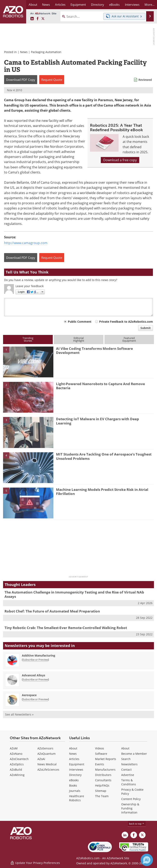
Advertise (128, 775)
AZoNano (16, 754)
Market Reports (106, 759)
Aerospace (29, 695)
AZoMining (17, 775)
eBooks (74, 780)
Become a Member (134, 754)
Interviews (76, 770)
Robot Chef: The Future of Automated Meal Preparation (52, 611)
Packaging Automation (46, 52)
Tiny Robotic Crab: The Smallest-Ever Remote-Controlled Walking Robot (66, 628)
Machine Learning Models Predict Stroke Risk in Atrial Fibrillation (102, 492)
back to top (137, 824)
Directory (75, 775)
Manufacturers (105, 770)
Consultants (103, 780)
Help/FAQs (102, 785)
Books (73, 785)
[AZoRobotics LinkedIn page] (32, 19)
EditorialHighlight (79, 339)
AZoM (14, 748)
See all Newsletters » (19, 714)
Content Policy (131, 799)
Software (101, 754)
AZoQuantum (47, 754)
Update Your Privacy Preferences (35, 863)
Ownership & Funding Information (130, 808)
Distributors (103, 775)
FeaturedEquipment (129, 339)
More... (150, 4)
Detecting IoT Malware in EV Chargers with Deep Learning (98, 421)
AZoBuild (16, 770)
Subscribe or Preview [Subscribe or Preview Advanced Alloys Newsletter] (35, 679)
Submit (146, 328)
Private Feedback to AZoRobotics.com (126, 322)
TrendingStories (28, 339)
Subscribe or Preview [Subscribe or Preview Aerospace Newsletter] (35, 699)
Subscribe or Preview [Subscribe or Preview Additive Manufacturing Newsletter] (35, 660)
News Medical (47, 764)
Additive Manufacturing (39, 655)
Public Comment (80, 322)
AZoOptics (17, 764)
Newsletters (129, 764)
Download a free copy (120, 160)
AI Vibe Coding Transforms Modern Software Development (94, 351)
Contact (126, 770)
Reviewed (145, 80)
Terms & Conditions (129, 782)
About (73, 748)
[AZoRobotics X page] (43, 19)
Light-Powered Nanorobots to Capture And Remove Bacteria (100, 386)
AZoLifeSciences (48, 770)
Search (126, 759)
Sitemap (101, 791)
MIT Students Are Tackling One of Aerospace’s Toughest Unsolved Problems (104, 456)
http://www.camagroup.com (26, 243)
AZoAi (41, 759)
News (24, 52)
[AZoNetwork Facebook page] (38, 19)
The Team (102, 796)
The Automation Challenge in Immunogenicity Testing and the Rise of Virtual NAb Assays (74, 594)
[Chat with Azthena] (147, 860)
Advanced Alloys (34, 675)
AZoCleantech (19, 759)
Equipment (77, 764)
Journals (75, 791)
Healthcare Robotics (77, 798)
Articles (74, 759)
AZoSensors (45, 748)
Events (100, 764)
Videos (100, 748)
